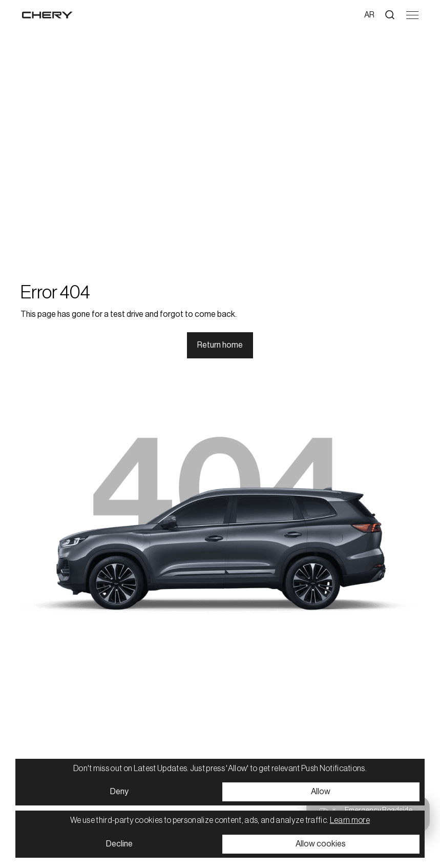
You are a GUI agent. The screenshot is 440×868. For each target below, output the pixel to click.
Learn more (350, 820)
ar (369, 15)
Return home (220, 345)
